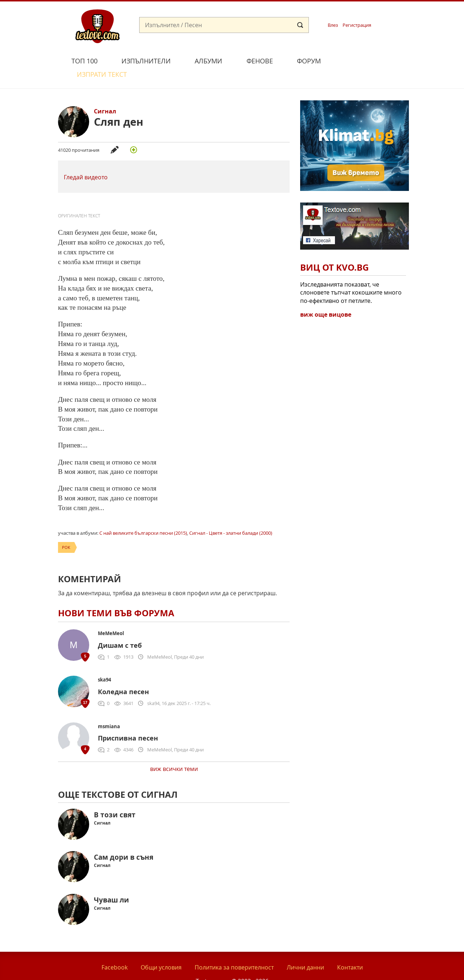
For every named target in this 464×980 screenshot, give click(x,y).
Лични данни (305, 950)
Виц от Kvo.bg (334, 251)
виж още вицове (326, 297)
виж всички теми (174, 752)
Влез (333, 25)
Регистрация (357, 25)
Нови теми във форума (116, 596)
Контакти (350, 950)
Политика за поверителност (234, 950)
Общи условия (161, 950)
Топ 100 (84, 61)
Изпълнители (146, 61)
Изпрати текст (367, 60)
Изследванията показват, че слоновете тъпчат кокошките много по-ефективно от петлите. (351, 276)
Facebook (115, 950)
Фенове (260, 61)
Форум (309, 61)
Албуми (208, 61)
